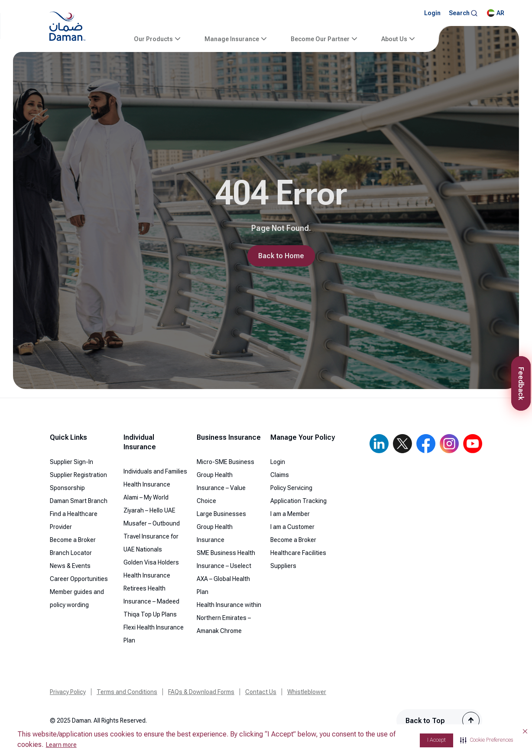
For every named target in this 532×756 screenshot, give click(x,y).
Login (432, 13)
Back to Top (425, 721)
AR (496, 13)
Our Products (153, 39)
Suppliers (283, 566)
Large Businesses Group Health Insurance (221, 527)
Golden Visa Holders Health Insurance (151, 569)
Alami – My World (146, 497)
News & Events (70, 566)
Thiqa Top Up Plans (150, 614)
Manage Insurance (232, 39)
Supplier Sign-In (71, 462)
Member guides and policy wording (77, 598)
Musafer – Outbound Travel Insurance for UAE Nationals (152, 536)
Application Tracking (298, 501)
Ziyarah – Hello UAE (149, 510)
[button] (487, 740)
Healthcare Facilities (298, 553)
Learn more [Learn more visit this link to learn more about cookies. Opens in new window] (61, 745)
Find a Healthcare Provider (74, 520)
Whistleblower (307, 692)
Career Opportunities (79, 579)
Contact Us (261, 692)
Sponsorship (67, 488)
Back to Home (281, 256)
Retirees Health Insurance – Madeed (151, 595)
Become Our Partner (320, 39)
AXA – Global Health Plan (223, 585)
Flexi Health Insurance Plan (154, 634)
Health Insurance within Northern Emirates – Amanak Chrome (229, 618)
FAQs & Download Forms (201, 692)
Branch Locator (71, 553)
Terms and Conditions (127, 692)
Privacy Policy (68, 692)
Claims (280, 475)
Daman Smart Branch (79, 501)
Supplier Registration (78, 475)
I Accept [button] (436, 740)
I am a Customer (292, 527)
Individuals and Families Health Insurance (155, 478)
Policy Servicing (291, 488)
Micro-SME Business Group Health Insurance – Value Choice (225, 481)
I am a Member (290, 514)
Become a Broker (73, 540)
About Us (394, 39)
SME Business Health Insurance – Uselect (226, 559)
